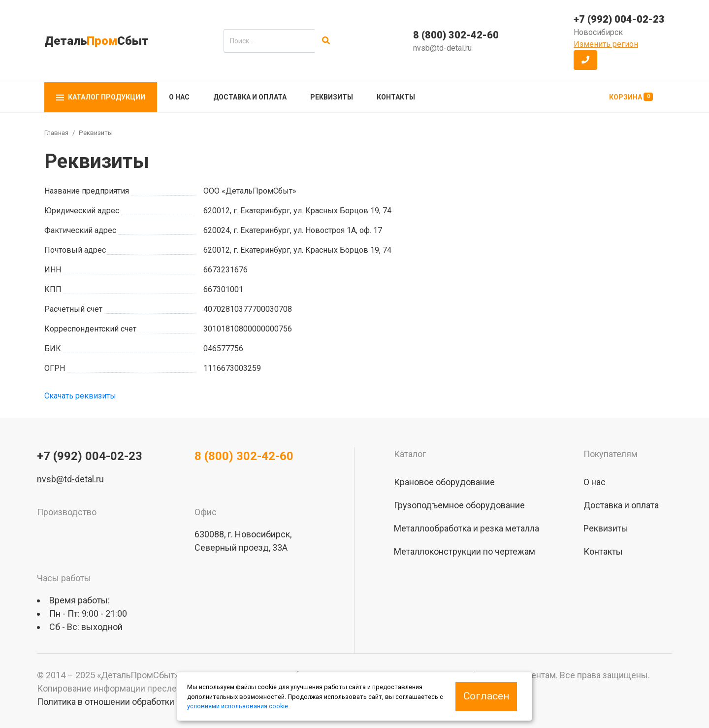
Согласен (486, 696)
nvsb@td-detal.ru (442, 48)
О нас (179, 97)
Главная (56, 133)
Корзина (631, 97)
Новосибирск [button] (598, 32)
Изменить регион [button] (606, 44)
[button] (585, 60)
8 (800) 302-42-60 (456, 35)
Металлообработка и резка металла (467, 528)
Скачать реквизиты (80, 396)
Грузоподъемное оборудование (459, 505)
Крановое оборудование (444, 482)
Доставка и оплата (250, 97)
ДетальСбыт (97, 41)
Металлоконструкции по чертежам (465, 551)
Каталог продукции (101, 97)
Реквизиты (332, 97)
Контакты (396, 97)
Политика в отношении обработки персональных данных (153, 702)
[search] (269, 41)
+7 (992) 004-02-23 (619, 19)
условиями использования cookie (238, 706)
